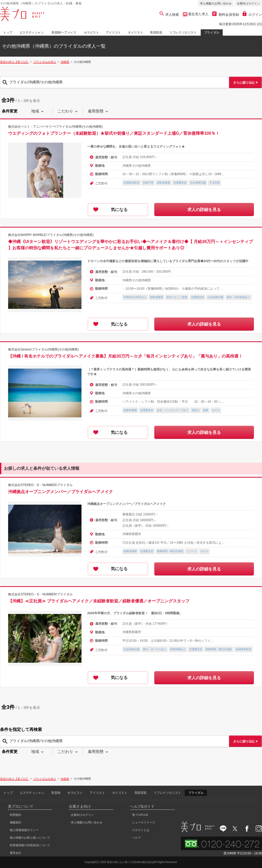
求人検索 (169, 15)
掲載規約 (15, 822)
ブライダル (212, 33)
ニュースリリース (144, 822)
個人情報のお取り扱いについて (30, 838)
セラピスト (91, 33)
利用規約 (15, 815)
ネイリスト (135, 33)
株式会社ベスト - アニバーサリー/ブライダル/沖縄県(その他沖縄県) (55, 127)
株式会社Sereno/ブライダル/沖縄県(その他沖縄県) (43, 349)
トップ (8, 33)
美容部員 (156, 33)
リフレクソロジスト (183, 33)
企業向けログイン (248, 3)
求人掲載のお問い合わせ (216, 3)
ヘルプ (136, 838)
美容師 (56, 793)
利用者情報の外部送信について (30, 845)
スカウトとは (141, 830)
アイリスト (113, 33)
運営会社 (15, 853)
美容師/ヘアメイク (64, 33)
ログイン (252, 15)
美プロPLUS (140, 815)
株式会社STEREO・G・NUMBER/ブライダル (40, 485)
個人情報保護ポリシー (24, 830)
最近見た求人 (198, 14)
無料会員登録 (226, 15)
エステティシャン (32, 33)
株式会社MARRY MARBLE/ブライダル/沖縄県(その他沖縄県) (51, 235)
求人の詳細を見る (204, 210)
